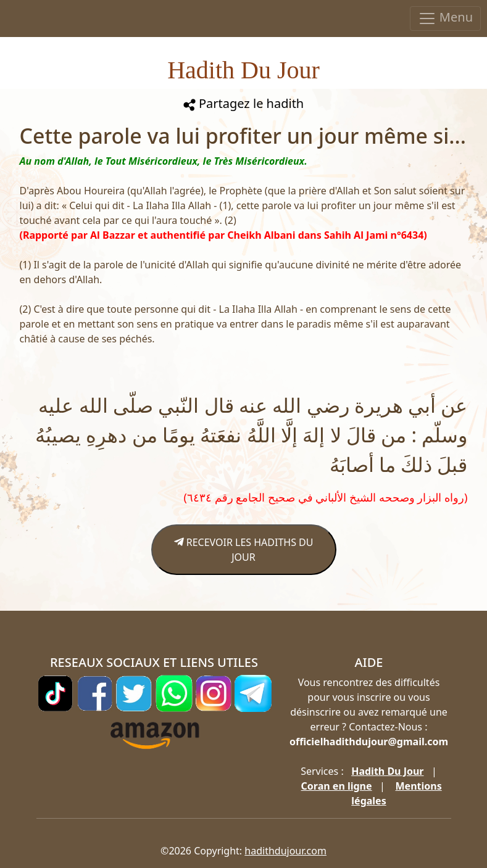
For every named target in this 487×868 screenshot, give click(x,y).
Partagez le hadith (243, 103)
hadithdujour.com (285, 851)
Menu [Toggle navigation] (445, 18)
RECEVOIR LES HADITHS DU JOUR (244, 550)
